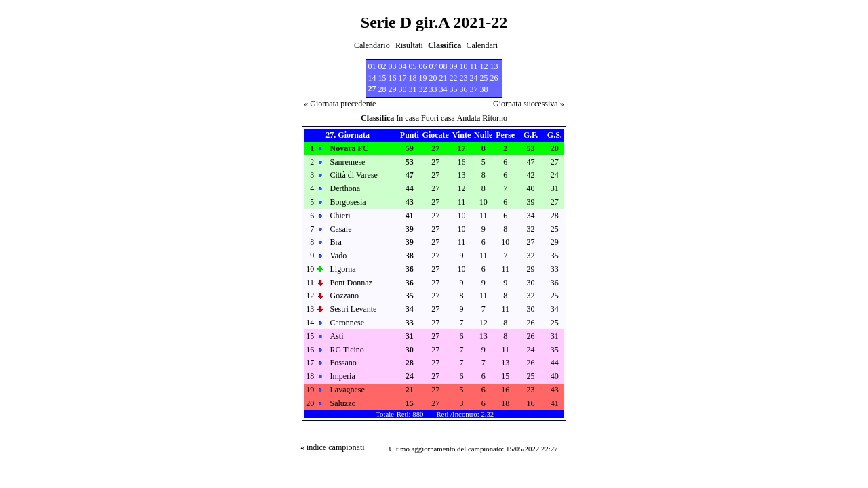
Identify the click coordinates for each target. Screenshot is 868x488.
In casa (408, 118)
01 (372, 66)
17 (403, 78)
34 (443, 89)
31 (413, 89)
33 (433, 89)
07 (433, 66)
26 (494, 78)
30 (403, 89)
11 (474, 66)
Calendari (482, 45)
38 (484, 89)
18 (413, 78)
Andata (469, 118)
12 (484, 66)
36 (464, 89)
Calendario (372, 45)
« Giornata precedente (340, 104)
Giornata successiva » (529, 104)
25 (484, 78)
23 (464, 78)
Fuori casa (438, 118)
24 (474, 78)
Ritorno (495, 118)
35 (454, 89)
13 (494, 66)
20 (433, 78)
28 (382, 89)
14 (372, 78)
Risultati (409, 45)
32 (423, 89)
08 (443, 66)
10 (464, 66)
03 (393, 66)
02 (382, 66)
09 (454, 66)
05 (413, 66)
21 (443, 78)
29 (393, 89)
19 (423, 78)
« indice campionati (333, 447)
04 (403, 66)
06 (423, 66)
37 (474, 89)
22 (454, 78)
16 (393, 78)
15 (382, 78)
